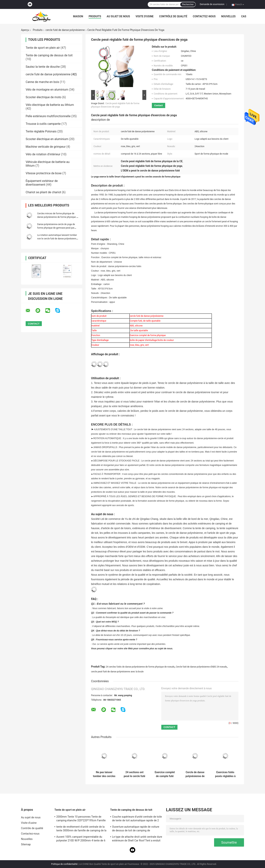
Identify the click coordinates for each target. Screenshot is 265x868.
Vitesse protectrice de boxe (44, 173)
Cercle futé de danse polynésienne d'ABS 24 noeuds (201, 667)
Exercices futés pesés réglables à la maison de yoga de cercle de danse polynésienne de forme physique (225, 774)
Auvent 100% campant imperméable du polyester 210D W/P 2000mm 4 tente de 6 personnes (81, 839)
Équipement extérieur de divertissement (42, 183)
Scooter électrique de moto (43, 97)
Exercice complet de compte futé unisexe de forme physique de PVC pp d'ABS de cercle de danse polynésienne (165, 774)
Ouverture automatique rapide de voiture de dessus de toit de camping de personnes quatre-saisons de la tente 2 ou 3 (137, 829)
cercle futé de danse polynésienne (65, 30)
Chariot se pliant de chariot (43, 192)
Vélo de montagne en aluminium (47, 90)
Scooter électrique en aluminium (47, 139)
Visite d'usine (144, 16)
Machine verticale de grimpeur (46, 147)
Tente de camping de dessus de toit (49, 55)
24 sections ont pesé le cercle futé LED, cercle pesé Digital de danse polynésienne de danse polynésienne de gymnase (134, 774)
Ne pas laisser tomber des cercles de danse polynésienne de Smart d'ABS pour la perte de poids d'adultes (104, 774)
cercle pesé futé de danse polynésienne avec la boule (117, 672)
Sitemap (26, 844)
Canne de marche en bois (42, 82)
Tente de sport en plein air (43, 48)
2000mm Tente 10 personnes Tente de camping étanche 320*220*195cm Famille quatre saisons (81, 819)
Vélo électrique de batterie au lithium (50, 105)
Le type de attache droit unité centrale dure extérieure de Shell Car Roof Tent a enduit (137, 839)
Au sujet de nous (118, 16)
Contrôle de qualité (173, 16)
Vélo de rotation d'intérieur (43, 154)
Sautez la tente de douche (43, 67)
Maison (78, 16)
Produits (95, 16)
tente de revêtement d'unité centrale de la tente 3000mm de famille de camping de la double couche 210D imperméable (81, 829)
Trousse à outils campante (43, 124)
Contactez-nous (204, 16)
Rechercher (188, 4)
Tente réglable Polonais (41, 131)
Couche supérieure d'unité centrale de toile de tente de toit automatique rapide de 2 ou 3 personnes (137, 819)
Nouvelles (228, 16)
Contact (159, 105)
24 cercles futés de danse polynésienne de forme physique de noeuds (140, 667)
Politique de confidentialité (64, 864)
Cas (244, 16)
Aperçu (25, 30)
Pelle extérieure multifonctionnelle (48, 116)
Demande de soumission (212, 4)
